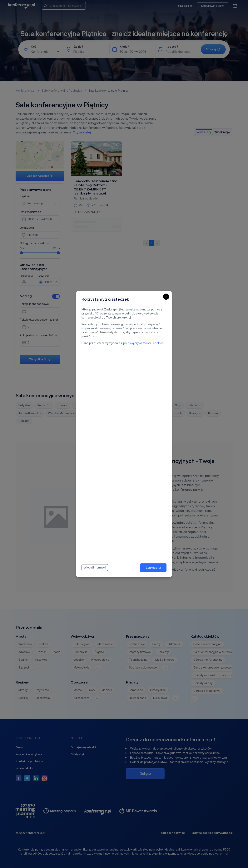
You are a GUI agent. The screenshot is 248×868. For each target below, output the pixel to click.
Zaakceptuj (153, 568)
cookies (158, 343)
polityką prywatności (137, 343)
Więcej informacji (95, 568)
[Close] (166, 297)
